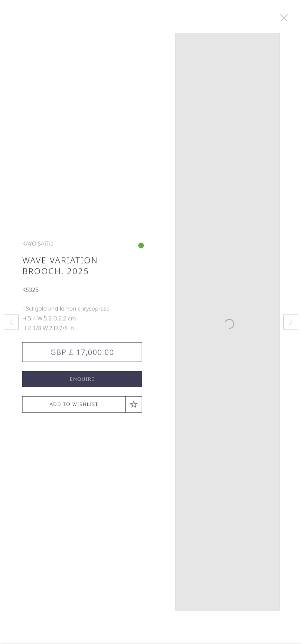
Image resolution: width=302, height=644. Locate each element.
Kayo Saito (38, 246)
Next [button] (291, 322)
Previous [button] (11, 322)
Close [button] (287, 18)
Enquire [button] (82, 382)
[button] (82, 408)
